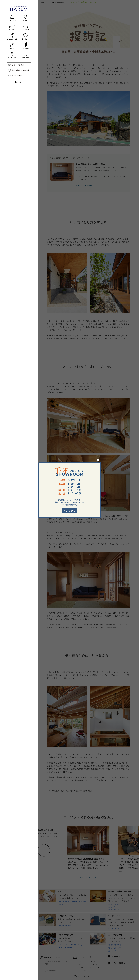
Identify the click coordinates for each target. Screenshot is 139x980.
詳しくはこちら (69, 511)
